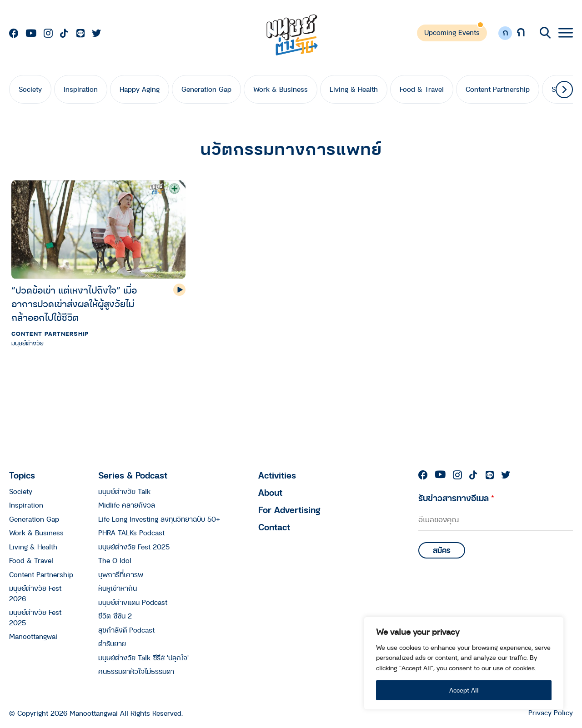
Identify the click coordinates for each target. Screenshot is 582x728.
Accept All (464, 690)
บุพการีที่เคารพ (121, 574)
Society (30, 89)
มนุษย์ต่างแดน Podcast (133, 602)
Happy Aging (140, 89)
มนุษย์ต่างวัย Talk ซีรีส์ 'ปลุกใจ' (143, 658)
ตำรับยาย (112, 643)
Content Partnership (498, 89)
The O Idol (115, 560)
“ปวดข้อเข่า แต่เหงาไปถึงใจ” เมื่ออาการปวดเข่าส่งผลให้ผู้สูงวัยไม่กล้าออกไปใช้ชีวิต (74, 304)
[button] (564, 90)
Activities (277, 475)
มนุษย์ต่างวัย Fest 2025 (134, 547)
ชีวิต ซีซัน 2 (115, 616)
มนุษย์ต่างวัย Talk (124, 491)
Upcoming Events (452, 32)
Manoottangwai (33, 636)
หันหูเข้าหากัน (118, 588)
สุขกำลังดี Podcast (126, 630)
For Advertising (289, 510)
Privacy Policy (551, 713)
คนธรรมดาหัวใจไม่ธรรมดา (136, 671)
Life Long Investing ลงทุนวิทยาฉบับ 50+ (159, 519)
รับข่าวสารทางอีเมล (456, 498)
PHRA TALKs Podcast (131, 533)
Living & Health (354, 89)
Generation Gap (206, 89)
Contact (274, 527)
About (270, 492)
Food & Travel (422, 89)
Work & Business (281, 89)
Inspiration (81, 89)
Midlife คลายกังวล (127, 505)
